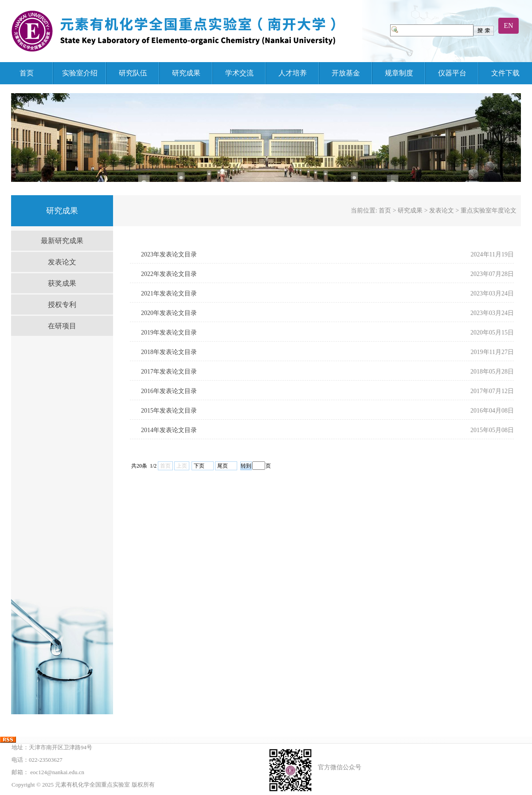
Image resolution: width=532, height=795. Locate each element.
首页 (27, 73)
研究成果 (186, 73)
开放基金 (346, 73)
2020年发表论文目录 (169, 313)
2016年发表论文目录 (169, 391)
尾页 (223, 466)
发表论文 (62, 262)
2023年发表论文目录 (169, 254)
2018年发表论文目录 (169, 352)
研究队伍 (133, 73)
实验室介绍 (80, 73)
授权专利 (62, 305)
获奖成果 (62, 283)
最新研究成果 (62, 241)
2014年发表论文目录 (169, 430)
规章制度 (399, 73)
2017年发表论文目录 (169, 372)
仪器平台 (452, 73)
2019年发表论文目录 (169, 333)
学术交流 (239, 73)
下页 (199, 466)
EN (508, 26)
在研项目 (62, 326)
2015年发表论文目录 (169, 411)
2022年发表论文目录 (169, 274)
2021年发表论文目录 (169, 293)
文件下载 (505, 73)
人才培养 (293, 73)
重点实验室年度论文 (489, 211)
